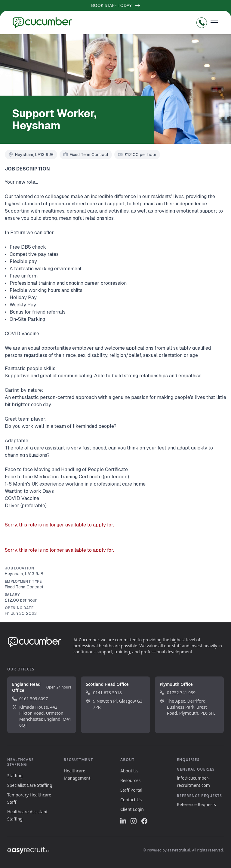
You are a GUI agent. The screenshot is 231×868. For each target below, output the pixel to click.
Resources (130, 780)
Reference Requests (196, 804)
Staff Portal (131, 790)
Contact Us (131, 800)
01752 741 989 (178, 693)
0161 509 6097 (30, 699)
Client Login (132, 809)
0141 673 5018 (104, 693)
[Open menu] (214, 23)
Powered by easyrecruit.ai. (169, 850)
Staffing (15, 776)
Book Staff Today (115, 5)
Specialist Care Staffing (30, 785)
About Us (129, 771)
